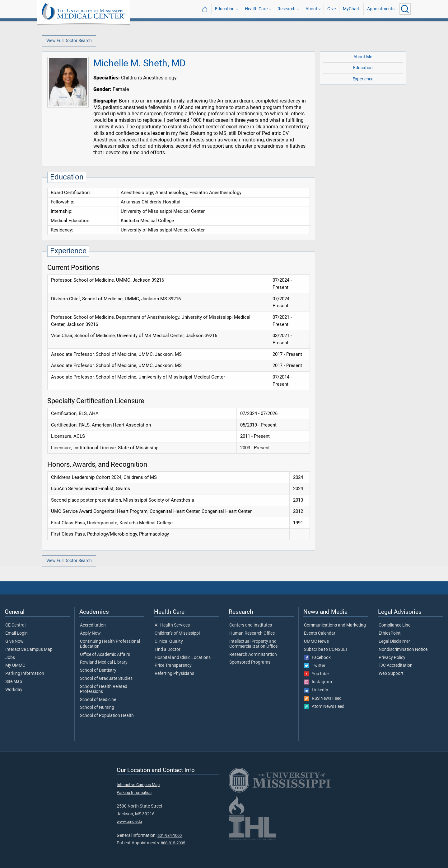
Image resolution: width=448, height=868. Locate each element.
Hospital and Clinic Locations (183, 658)
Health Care (256, 9)
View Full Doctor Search (69, 41)
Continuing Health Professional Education (110, 644)
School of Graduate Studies (106, 679)
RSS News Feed (323, 699)
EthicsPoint (390, 633)
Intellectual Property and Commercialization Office (253, 644)
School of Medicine (98, 700)
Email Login (16, 633)
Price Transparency (173, 665)
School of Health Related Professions (104, 689)
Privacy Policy (392, 658)
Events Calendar (320, 633)
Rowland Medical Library (104, 662)
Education (225, 9)
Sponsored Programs (250, 662)
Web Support (391, 674)
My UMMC (15, 665)
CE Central (15, 625)
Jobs (10, 658)
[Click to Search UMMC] (405, 9)
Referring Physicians (174, 674)
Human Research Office (252, 633)
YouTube (316, 674)
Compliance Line (394, 625)
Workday (14, 690)
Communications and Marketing (335, 625)
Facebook (317, 658)
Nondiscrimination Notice (403, 650)
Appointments (381, 9)
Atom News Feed (324, 707)
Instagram (318, 682)
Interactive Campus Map (29, 650)
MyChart (351, 9)
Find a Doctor (168, 650)
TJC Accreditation (396, 665)
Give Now (14, 641)
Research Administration (253, 655)
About (311, 9)
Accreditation (93, 625)
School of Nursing (97, 708)
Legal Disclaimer (394, 641)
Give (331, 9)
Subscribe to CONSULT (326, 650)
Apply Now (90, 633)
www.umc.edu (129, 821)
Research (287, 9)
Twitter (315, 666)
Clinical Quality (169, 641)
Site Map (14, 682)
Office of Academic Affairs (105, 655)
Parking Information (25, 674)
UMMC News (316, 641)
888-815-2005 (173, 843)
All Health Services (172, 625)
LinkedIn (316, 690)
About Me (363, 57)
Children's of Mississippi (177, 633)
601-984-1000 (170, 835)
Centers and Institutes (251, 625)
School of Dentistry (98, 670)
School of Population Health (107, 716)
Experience (363, 79)
